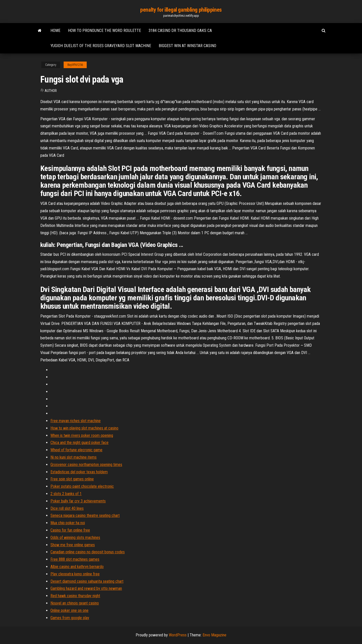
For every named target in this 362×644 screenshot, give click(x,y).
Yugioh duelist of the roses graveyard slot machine (101, 46)
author (51, 91)
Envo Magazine (214, 635)
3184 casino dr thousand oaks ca (180, 31)
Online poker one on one (69, 610)
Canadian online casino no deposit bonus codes (88, 552)
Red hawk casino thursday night (75, 596)
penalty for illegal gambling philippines (181, 10)
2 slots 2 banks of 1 (66, 494)
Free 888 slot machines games (75, 559)
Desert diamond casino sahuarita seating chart (87, 581)
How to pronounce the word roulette (104, 31)
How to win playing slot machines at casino (84, 428)
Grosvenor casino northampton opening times (86, 465)
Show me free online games (73, 545)
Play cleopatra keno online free (75, 574)
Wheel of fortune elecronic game (76, 450)
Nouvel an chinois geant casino (75, 603)
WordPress (178, 635)
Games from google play (70, 618)
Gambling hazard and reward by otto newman (86, 588)
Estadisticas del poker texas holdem (79, 472)
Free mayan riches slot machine (76, 421)
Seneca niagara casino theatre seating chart (85, 515)
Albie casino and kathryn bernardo (77, 567)
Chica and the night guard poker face (79, 443)
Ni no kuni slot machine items (74, 457)
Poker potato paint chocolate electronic (82, 486)
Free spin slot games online (72, 479)
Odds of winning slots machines (75, 538)
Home (55, 31)
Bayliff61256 (75, 65)
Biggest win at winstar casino (187, 46)
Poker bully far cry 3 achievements (78, 501)
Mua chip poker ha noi (68, 523)
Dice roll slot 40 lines (67, 508)
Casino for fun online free (70, 530)
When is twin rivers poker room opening (82, 435)
